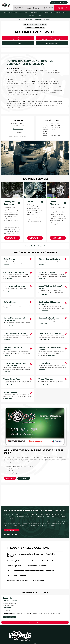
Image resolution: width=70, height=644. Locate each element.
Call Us (18, 44)
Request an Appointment (11, 238)
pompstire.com (12, 530)
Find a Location (35, 622)
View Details (10, 617)
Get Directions (47, 43)
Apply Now (10, 478)
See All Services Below (34, 246)
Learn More (24, 478)
